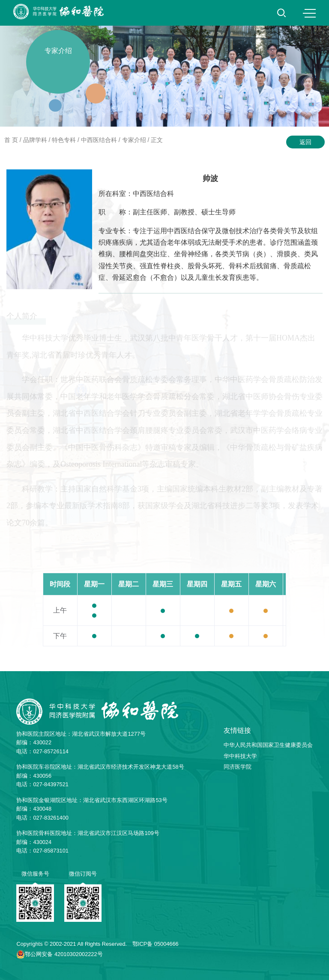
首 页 (11, 140)
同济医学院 (238, 767)
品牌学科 (35, 140)
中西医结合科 (99, 140)
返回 (305, 142)
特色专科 (64, 140)
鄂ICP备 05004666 (156, 944)
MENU (309, 13)
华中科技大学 (240, 756)
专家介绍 (134, 140)
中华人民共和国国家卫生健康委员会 (268, 745)
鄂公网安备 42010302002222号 (64, 954)
